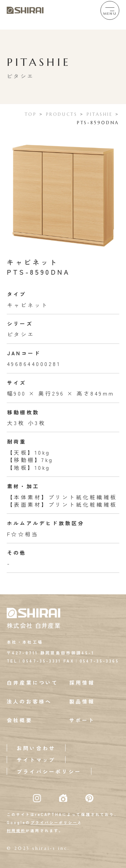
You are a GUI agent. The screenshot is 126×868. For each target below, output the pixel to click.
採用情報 (82, 682)
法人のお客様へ (29, 701)
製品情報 (82, 701)
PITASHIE (100, 114)
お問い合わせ (36, 748)
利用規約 (16, 830)
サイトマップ (36, 760)
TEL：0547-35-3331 (34, 661)
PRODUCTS (62, 114)
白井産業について (33, 682)
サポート (82, 720)
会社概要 (20, 720)
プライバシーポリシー (49, 771)
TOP (31, 114)
